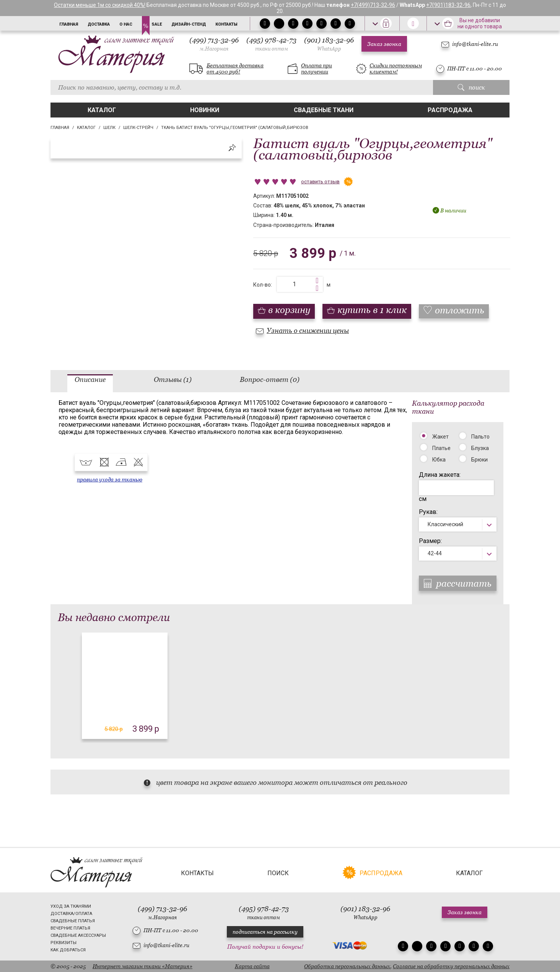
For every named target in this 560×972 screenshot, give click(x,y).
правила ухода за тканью (110, 479)
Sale (157, 24)
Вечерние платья (70, 928)
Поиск (278, 873)
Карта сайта (252, 966)
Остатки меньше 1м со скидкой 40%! (100, 5)
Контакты (226, 24)
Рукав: (428, 512)
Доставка (99, 24)
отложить (460, 310)
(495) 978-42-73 (271, 44)
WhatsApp (329, 49)
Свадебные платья (73, 921)
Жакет (440, 437)
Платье (441, 448)
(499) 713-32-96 (214, 44)
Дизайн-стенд (189, 24)
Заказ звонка (384, 44)
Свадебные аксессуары (78, 935)
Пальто (480, 437)
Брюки (479, 460)
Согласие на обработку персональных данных (451, 966)
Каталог (102, 110)
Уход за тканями (71, 906)
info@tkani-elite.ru (475, 44)
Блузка (480, 448)
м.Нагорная (214, 49)
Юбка (439, 460)
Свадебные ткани (324, 110)
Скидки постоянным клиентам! (396, 68)
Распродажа (450, 110)
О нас (126, 24)
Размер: (430, 541)
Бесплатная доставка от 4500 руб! (235, 68)
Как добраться (68, 950)
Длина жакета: (440, 475)
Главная (69, 24)
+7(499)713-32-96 (373, 5)
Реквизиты (63, 943)
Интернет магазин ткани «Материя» (142, 966)
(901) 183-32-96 (329, 44)
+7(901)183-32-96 (448, 5)
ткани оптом (272, 49)
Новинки (205, 110)
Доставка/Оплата (71, 914)
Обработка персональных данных (347, 966)
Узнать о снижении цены (308, 330)
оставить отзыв (320, 182)
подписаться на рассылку (265, 932)
